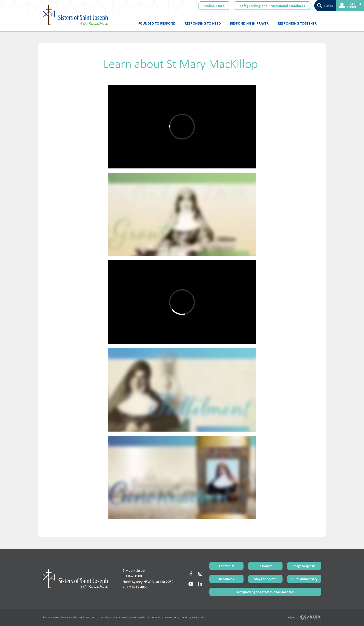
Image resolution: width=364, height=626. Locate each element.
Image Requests (304, 566)
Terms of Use (170, 617)
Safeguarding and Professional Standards (272, 6)
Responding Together (297, 23)
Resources (226, 579)
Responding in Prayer (249, 23)
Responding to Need (203, 23)
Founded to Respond (157, 23)
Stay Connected (265, 579)
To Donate (265, 566)
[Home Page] (75, 579)
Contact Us (227, 566)
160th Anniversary (304, 579)
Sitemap (184, 617)
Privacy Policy (198, 617)
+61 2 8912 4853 (135, 587)
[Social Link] (191, 574)
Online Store (214, 6)
